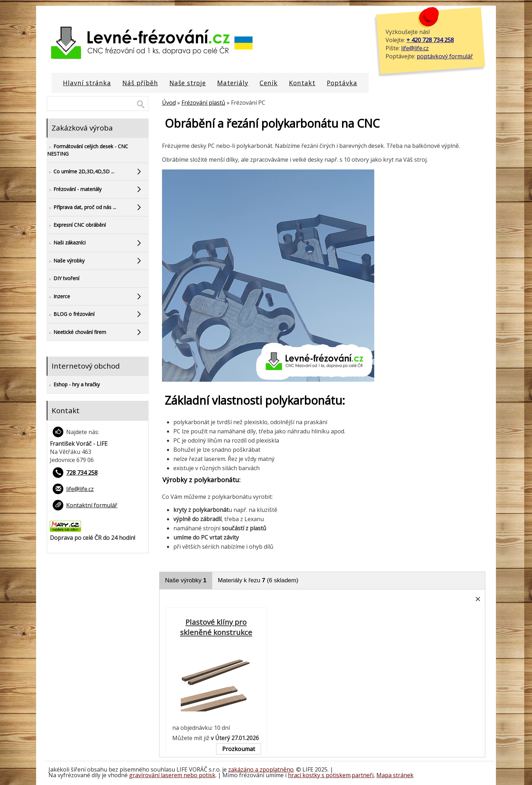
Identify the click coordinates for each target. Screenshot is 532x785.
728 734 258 (82, 473)
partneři (363, 775)
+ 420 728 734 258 (430, 40)
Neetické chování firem (77, 332)
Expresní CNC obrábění (76, 225)
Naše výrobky (186, 580)
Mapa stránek (395, 775)
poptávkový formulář (445, 56)
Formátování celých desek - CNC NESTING (88, 150)
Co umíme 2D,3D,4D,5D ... (81, 172)
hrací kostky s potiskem (319, 775)
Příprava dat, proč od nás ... (82, 207)
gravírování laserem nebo (164, 775)
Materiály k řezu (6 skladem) (258, 580)
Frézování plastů (203, 103)
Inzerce (59, 297)
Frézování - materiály (74, 189)
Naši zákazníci (66, 243)
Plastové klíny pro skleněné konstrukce (216, 627)
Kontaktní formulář (92, 505)
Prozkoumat (239, 749)
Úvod (169, 103)
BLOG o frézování (71, 314)
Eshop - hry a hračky (73, 385)
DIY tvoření (63, 279)
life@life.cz (415, 48)
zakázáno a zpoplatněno (261, 769)
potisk (207, 775)
